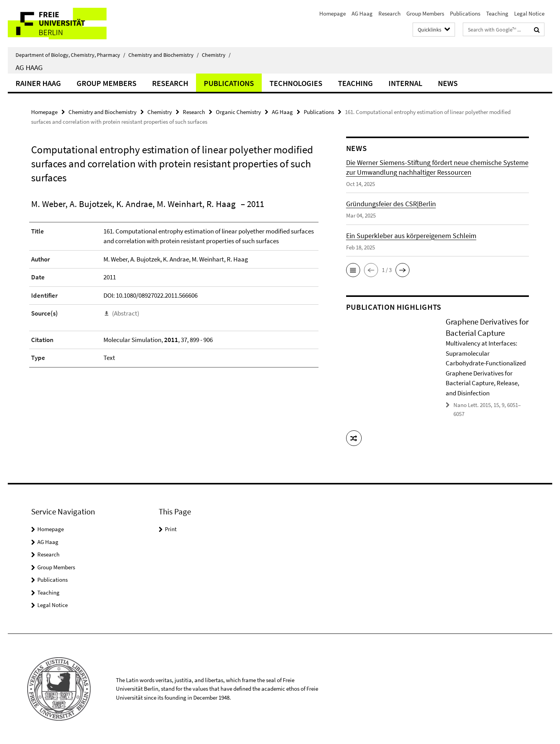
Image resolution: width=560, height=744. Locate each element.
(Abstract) (126, 313)
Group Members (425, 13)
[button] (353, 270)
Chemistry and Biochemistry (164, 55)
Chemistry (216, 55)
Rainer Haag (38, 83)
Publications (465, 13)
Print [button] (171, 529)
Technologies (296, 83)
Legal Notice (529, 13)
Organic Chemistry (238, 112)
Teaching (497, 13)
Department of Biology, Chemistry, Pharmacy (70, 55)
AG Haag (362, 13)
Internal (405, 83)
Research (389, 13)
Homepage (332, 13)
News (448, 83)
